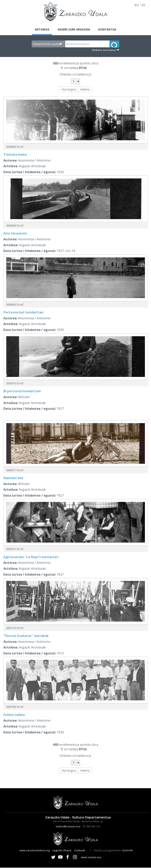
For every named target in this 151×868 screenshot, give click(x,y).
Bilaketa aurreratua (104, 50)
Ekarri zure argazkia (74, 29)
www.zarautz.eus (91, 857)
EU (137, 5)
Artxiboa (41, 29)
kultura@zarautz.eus (68, 827)
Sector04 (127, 851)
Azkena (85, 89)
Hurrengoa (69, 89)
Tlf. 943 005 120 (91, 827)
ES (143, 5)
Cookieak (80, 851)
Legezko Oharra (62, 851)
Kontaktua (109, 29)
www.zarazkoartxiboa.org (35, 851)
